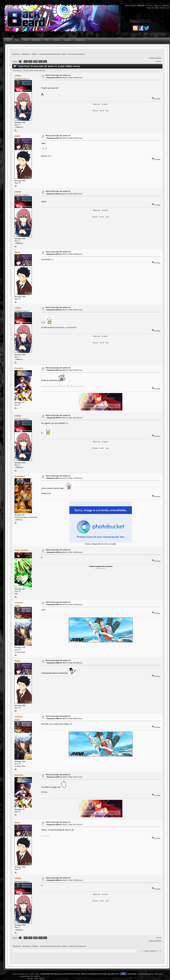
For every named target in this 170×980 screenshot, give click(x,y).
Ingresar (68, 40)
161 (45, 61)
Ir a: (138, 951)
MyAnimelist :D (101, 569)
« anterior (152, 58)
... (23, 61)
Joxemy (19, 603)
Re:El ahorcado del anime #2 (58, 75)
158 (30, 61)
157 (26, 61)
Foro (17, 40)
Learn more (132, 974)
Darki (17, 136)
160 (40, 61)
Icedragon (20, 476)
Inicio (8, 40)
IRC (47, 40)
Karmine (19, 368)
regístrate (165, 6)
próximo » (159, 58)
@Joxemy (73, 327)
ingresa (157, 6)
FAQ (26, 40)
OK (124, 974)
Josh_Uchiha (21, 550)
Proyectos (36, 40)
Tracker (56, 40)
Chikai (63, 54)
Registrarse (81, 40)
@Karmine (60, 327)
